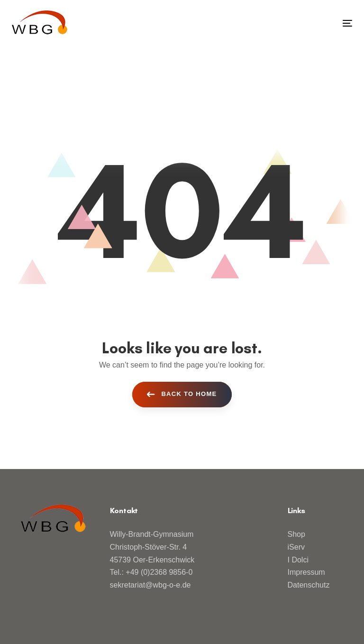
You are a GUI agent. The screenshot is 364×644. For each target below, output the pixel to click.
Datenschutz (309, 585)
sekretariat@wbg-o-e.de (150, 585)
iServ (296, 547)
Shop (296, 534)
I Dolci (298, 560)
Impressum (306, 572)
